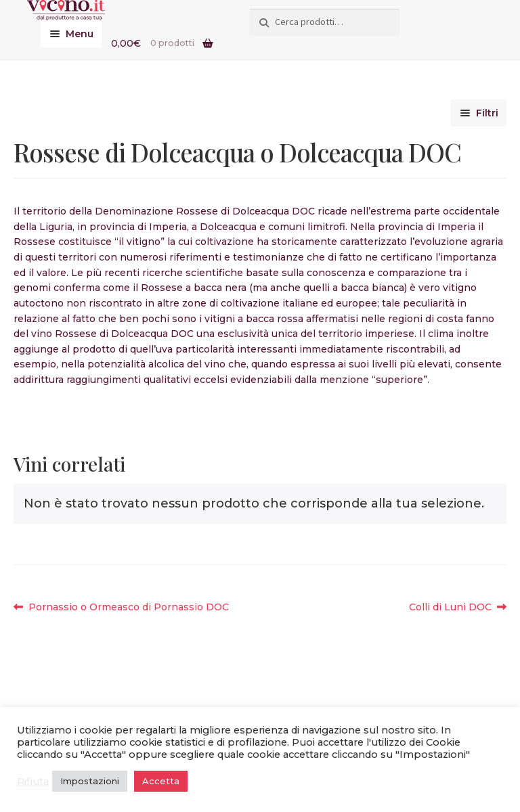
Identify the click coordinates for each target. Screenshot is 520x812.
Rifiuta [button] (33, 782)
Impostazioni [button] (90, 781)
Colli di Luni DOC (450, 607)
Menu (80, 34)
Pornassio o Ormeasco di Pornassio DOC (128, 607)
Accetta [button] (161, 781)
